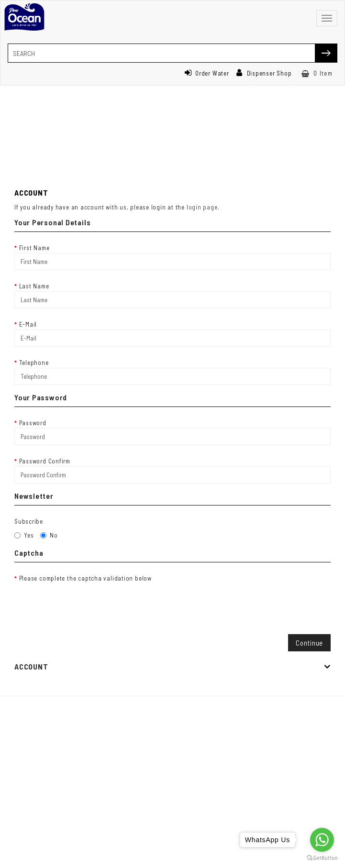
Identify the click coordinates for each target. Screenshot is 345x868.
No (49, 535)
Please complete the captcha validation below (85, 578)
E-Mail (28, 324)
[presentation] (87, 602)
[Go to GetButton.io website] (322, 858)
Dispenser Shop (264, 73)
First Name (34, 248)
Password (33, 423)
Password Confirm (45, 461)
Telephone (34, 363)
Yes (24, 535)
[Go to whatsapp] (322, 840)
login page (202, 207)
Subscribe (29, 521)
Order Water (207, 73)
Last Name (34, 286)
